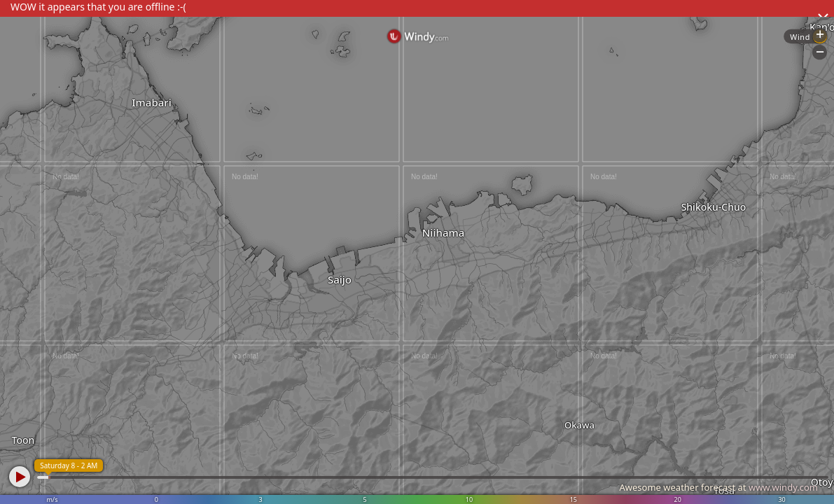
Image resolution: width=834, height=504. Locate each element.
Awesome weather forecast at (718, 487)
